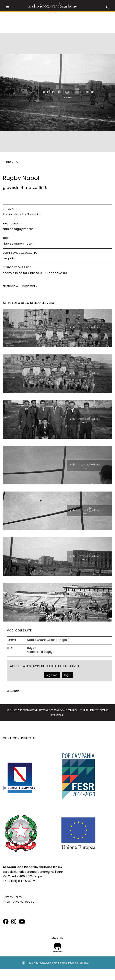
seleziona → (11, 286)
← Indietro (11, 162)
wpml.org (59, 963)
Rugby (32, 648)
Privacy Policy (12, 897)
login (67, 675)
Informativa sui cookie (19, 902)
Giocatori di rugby (40, 652)
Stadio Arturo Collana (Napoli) (48, 640)
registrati (52, 675)
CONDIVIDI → (30, 286)
